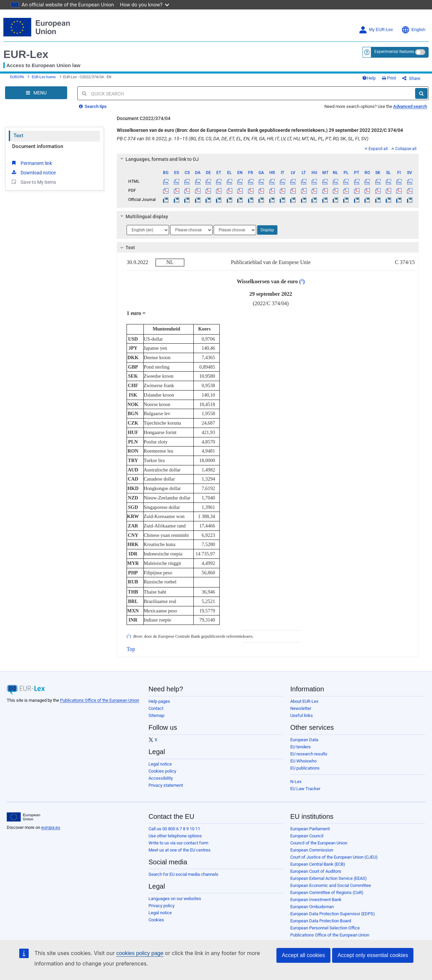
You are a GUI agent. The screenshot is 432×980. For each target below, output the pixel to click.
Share (411, 78)
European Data (304, 740)
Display (267, 230)
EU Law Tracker (305, 789)
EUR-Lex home (44, 77)
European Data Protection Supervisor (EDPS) (333, 914)
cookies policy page (140, 953)
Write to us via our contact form (178, 843)
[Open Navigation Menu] (36, 93)
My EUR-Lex (376, 30)
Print (389, 78)
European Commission (312, 850)
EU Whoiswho (303, 761)
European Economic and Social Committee (331, 885)
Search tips (93, 106)
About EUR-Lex (304, 701)
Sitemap (156, 715)
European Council (307, 836)
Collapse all (404, 149)
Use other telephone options (175, 836)
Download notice (33, 172)
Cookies (156, 920)
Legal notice (160, 764)
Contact (156, 708)
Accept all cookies (303, 955)
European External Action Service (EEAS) (329, 878)
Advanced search (410, 106)
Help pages (159, 701)
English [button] (413, 30)
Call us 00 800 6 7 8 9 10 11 (174, 829)
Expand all (376, 149)
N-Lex (296, 782)
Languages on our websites (175, 899)
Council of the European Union (319, 843)
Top (131, 649)
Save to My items (33, 182)
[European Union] (23, 817)
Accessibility (161, 778)
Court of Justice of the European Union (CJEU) (334, 857)
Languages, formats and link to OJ (159, 159)
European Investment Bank (316, 900)
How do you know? (145, 5)
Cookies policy (162, 771)
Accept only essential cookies (373, 955)
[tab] (268, 159)
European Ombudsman (312, 907)
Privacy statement (166, 785)
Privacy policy (161, 906)
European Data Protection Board (321, 921)
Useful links (302, 715)
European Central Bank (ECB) (318, 864)
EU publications (305, 768)
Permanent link (31, 163)
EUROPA (17, 77)
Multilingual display (143, 217)
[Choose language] (148, 230)
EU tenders (301, 747)
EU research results (309, 754)
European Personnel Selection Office (325, 928)
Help (369, 78)
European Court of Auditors (316, 871)
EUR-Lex (26, 54)
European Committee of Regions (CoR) (327, 892)
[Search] (421, 93)
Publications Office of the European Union (100, 700)
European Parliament (310, 829)
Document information (38, 146)
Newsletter (301, 708)
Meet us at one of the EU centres (180, 850)
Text (18, 136)
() (302, 281)
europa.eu (51, 827)
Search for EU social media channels (183, 874)
